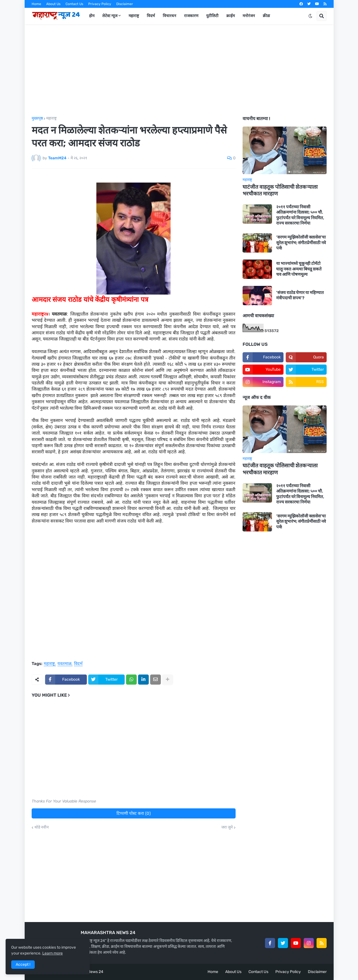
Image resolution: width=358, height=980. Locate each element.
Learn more (53, 953)
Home (36, 4)
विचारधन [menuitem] (169, 16)
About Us (53, 4)
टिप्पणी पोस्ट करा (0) (134, 813)
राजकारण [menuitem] (191, 16)
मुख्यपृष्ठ (37, 118)
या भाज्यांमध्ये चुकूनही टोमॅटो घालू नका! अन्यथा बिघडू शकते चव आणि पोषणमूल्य (299, 269)
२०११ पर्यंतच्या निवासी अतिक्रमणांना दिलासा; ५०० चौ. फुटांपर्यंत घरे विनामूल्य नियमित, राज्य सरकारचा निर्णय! (300, 215)
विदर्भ (78, 664)
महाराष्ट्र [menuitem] (134, 16)
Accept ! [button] (23, 964)
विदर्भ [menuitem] (151, 16)
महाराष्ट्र (51, 118)
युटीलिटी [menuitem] (212, 16)
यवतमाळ (64, 664)
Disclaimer (125, 4)
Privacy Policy (100, 4)
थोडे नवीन (42, 827)
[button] (310, 16)
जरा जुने (227, 827)
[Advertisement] (179, 70)
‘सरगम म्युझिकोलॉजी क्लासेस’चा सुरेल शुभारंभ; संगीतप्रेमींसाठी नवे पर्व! (301, 243)
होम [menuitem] (92, 16)
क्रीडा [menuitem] (266, 16)
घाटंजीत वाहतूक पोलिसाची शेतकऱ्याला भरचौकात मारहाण (280, 190)
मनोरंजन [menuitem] (249, 16)
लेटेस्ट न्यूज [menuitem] (110, 16)
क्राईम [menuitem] (231, 16)
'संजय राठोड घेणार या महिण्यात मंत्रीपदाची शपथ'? (300, 295)
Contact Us (74, 4)
